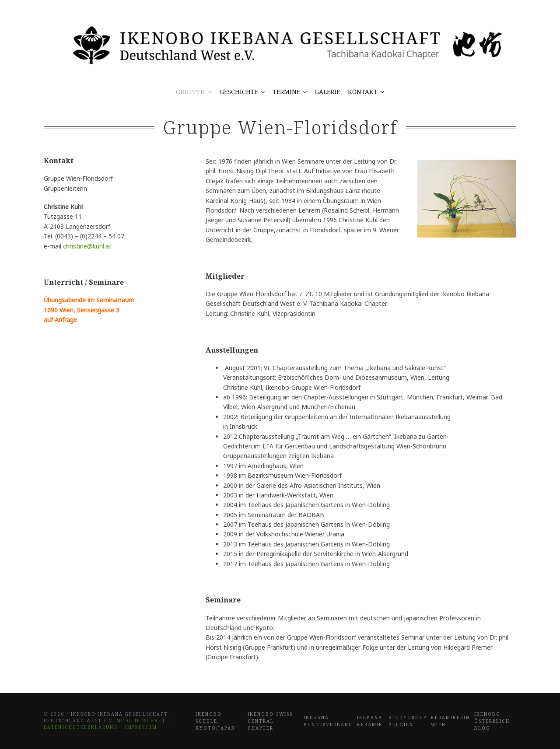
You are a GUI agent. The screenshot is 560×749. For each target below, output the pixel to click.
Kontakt (363, 92)
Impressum (141, 727)
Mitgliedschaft (141, 721)
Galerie (327, 92)
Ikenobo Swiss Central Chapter (270, 721)
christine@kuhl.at (87, 246)
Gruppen (191, 92)
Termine (286, 92)
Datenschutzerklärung (81, 727)
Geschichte (239, 92)
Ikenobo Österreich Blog (492, 721)
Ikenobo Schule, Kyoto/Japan (215, 721)
